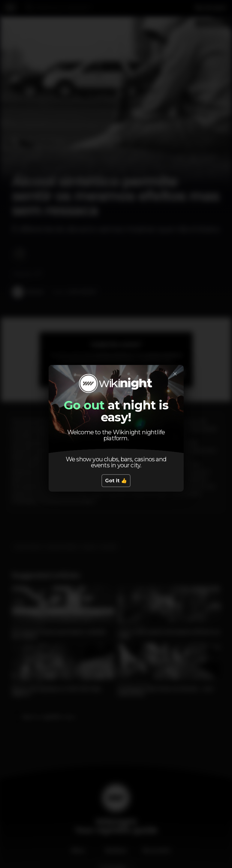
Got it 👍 (116, 481)
